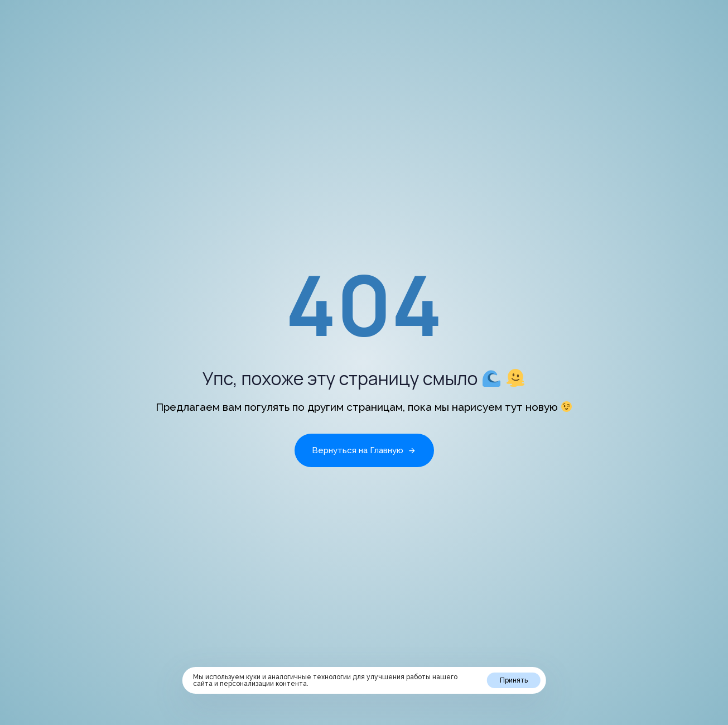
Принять (514, 680)
